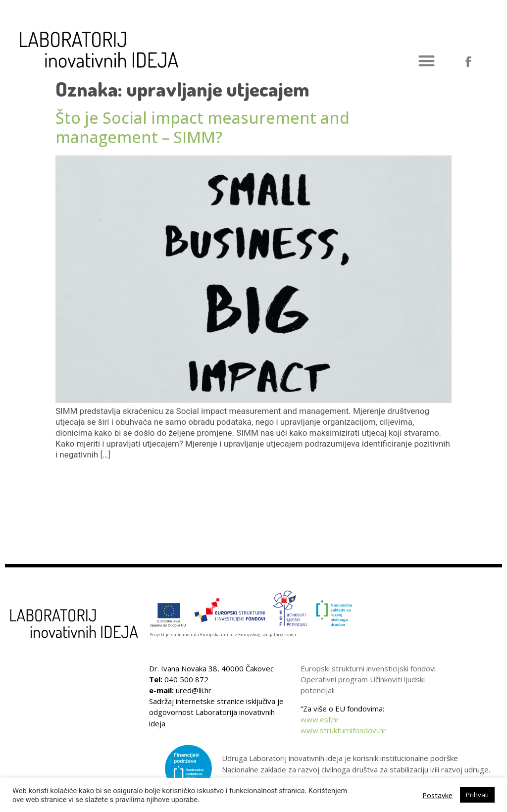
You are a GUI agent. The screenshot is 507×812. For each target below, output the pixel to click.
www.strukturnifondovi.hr (343, 730)
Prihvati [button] (477, 795)
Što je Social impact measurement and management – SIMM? (203, 127)
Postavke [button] (437, 795)
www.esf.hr (320, 719)
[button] (427, 61)
